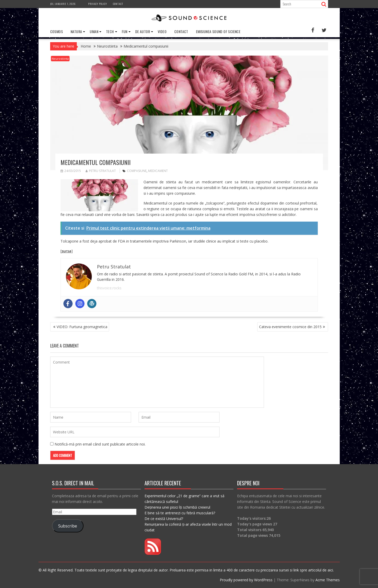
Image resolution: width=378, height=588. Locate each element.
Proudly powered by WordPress (246, 580)
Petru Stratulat (101, 171)
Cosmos (56, 31)
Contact (118, 4)
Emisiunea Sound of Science (218, 31)
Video (162, 31)
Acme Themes (328, 580)
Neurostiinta (60, 59)
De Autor (143, 31)
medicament (158, 171)
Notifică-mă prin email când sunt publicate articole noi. (100, 444)
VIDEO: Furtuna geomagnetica (82, 327)
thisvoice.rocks (109, 288)
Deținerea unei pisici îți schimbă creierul (177, 507)
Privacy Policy (98, 4)
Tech (110, 31)
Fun (125, 31)
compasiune (137, 171)
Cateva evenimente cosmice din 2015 (290, 327)
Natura (76, 31)
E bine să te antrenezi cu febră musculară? (180, 513)
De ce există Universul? (164, 519)
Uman (94, 31)
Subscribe (68, 526)
